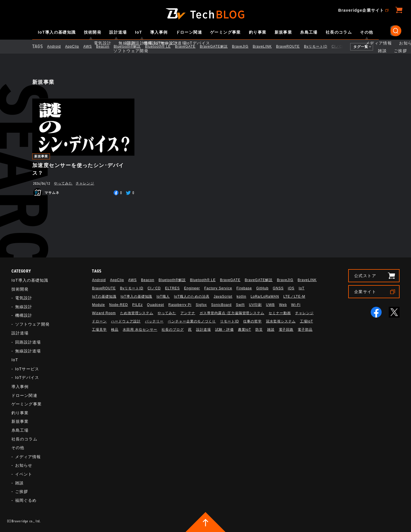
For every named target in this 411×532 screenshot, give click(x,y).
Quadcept (156, 305)
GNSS (278, 288)
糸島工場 (309, 32)
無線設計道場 (28, 351)
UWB (270, 305)
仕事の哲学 (252, 321)
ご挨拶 (22, 492)
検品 (115, 330)
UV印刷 (255, 305)
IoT (139, 32)
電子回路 (286, 330)
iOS (291, 288)
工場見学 (99, 330)
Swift (240, 305)
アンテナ (188, 313)
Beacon (108, 46)
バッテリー (154, 321)
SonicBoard (221, 305)
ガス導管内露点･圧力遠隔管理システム (232, 313)
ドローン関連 (189, 32)
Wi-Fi (296, 305)
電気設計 (24, 298)
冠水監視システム (281, 321)
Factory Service (218, 288)
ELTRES (172, 288)
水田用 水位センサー (140, 330)
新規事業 (283, 32)
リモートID (229, 321)
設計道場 (118, 32)
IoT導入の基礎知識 (57, 32)
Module (98, 305)
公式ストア (365, 276)
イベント (24, 474)
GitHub (262, 288)
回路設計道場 (28, 342)
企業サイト (365, 292)
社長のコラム (339, 32)
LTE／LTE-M (294, 297)
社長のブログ (173, 330)
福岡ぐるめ (26, 500)
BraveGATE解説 (219, 46)
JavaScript (223, 297)
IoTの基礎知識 (104, 297)
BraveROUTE (293, 46)
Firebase (244, 288)
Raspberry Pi (180, 305)
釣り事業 (258, 32)
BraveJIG (245, 46)
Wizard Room (104, 313)
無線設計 (24, 307)
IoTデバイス (27, 377)
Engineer (192, 288)
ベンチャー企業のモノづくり (192, 321)
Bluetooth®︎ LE (163, 46)
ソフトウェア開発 (32, 324)
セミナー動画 (280, 313)
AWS (92, 46)
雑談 (19, 483)
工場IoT (307, 321)
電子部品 (305, 330)
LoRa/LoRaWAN (265, 297)
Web (283, 305)
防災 (259, 330)
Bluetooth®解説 (132, 46)
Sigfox (201, 305)
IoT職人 (163, 297)
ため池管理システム (137, 313)
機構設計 (24, 315)
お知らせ (24, 465)
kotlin (241, 297)
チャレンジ (85, 183)
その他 (366, 32)
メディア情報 (28, 457)
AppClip (77, 46)
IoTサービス (27, 369)
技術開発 (93, 32)
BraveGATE (190, 46)
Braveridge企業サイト (361, 10)
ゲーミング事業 (225, 32)
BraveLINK (267, 46)
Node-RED (119, 305)
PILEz (137, 305)
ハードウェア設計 (126, 321)
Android (59, 46)
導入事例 (159, 32)
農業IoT (245, 330)
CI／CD (343, 46)
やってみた (63, 183)
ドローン (99, 321)
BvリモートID (321, 46)
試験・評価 (224, 330)
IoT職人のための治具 (192, 297)
